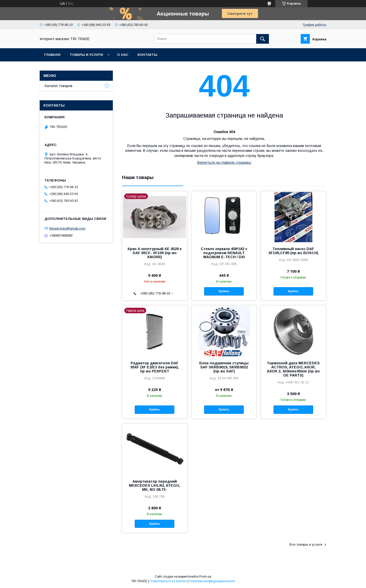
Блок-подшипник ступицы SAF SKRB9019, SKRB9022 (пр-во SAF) (224, 367)
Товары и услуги (86, 55)
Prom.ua (205, 577)
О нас (123, 55)
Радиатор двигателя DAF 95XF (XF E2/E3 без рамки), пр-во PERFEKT (155, 367)
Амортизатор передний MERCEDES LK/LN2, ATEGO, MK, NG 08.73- (155, 485)
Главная (52, 55)
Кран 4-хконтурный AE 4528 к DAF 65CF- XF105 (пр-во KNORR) (155, 253)
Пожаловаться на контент (168, 581)
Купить (224, 291)
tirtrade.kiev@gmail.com (67, 228)
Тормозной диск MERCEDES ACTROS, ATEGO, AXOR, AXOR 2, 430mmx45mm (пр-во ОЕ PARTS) (293, 369)
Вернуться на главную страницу (224, 162)
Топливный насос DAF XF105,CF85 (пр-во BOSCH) (293, 251)
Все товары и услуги (306, 544)
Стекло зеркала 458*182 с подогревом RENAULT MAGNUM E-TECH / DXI (224, 253)
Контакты (147, 55)
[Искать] (263, 39)
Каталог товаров (59, 86)
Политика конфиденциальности (212, 581)
